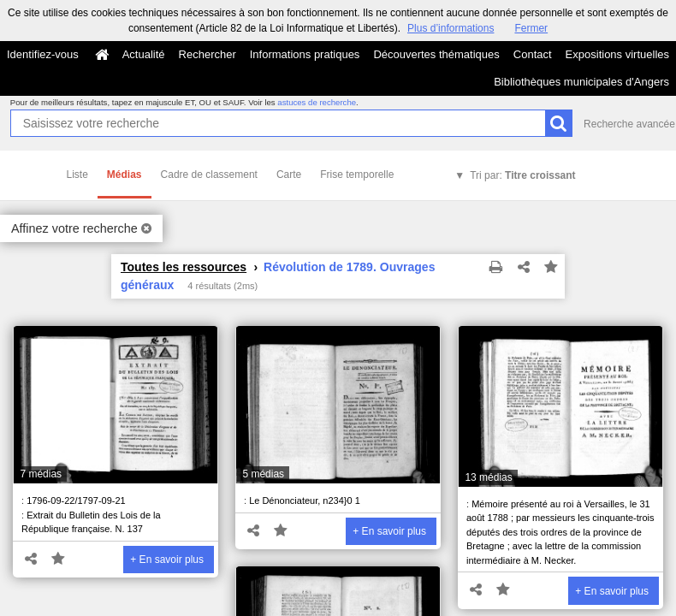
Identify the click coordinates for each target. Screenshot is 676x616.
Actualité (144, 54)
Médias (125, 175)
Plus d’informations (451, 28)
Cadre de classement (209, 175)
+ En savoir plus (167, 560)
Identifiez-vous (43, 54)
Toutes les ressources (184, 267)
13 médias (488, 477)
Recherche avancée (629, 124)
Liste (77, 175)
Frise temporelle (357, 175)
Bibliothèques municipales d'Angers (581, 82)
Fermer (531, 28)
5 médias (263, 474)
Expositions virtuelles (617, 54)
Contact (533, 54)
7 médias (41, 474)
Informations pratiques (305, 54)
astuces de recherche (317, 102)
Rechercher (208, 54)
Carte (289, 175)
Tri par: (522, 175)
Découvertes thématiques (436, 54)
